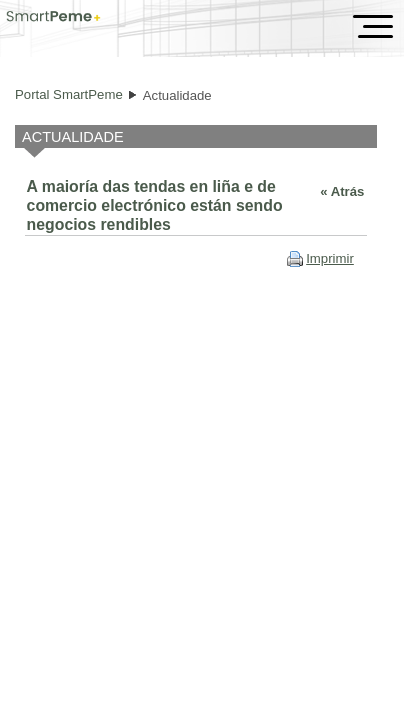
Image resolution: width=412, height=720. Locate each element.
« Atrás (342, 191)
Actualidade (177, 95)
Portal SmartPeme (69, 94)
